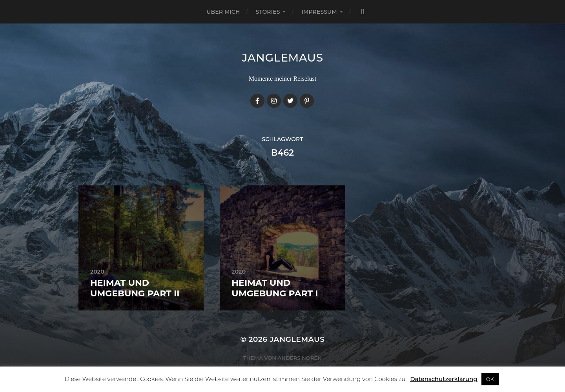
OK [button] (490, 379)
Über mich (223, 12)
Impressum (319, 12)
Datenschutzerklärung (444, 379)
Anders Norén (300, 358)
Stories (268, 12)
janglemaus (282, 58)
